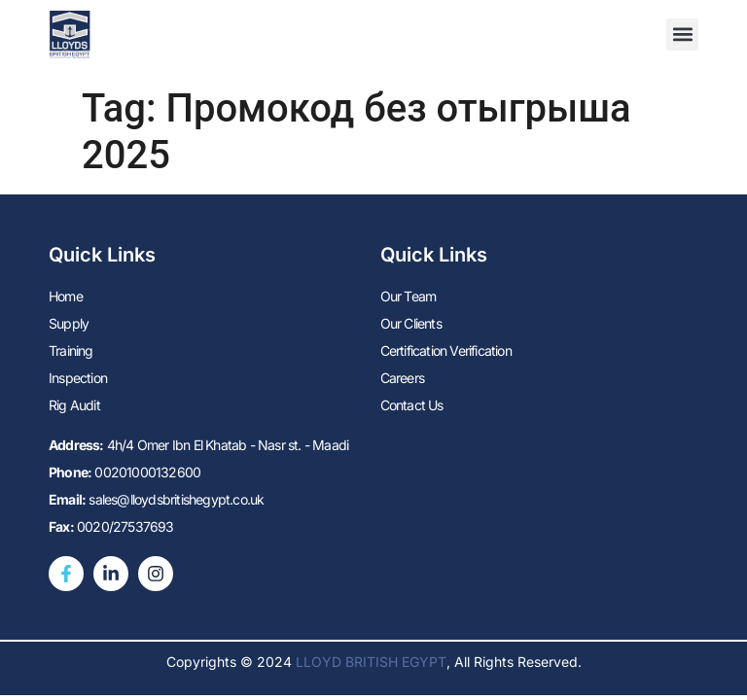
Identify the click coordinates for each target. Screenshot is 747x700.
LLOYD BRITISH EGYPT (371, 662)
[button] (682, 35)
